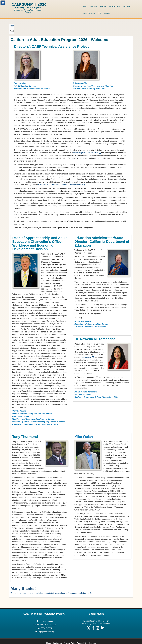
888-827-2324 (46, 623)
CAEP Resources (89, 13)
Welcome (94, 6)
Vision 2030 (88, 352)
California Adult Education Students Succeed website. (62, 179)
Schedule (103, 6)
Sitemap (92, 638)
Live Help (107, 13)
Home (85, 6)
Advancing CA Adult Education (87, 147)
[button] (89, 623)
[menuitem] (85, 5)
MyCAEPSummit (115, 6)
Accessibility (82, 638)
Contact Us (58, 638)
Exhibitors (127, 6)
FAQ (100, 13)
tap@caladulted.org (46, 626)
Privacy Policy (70, 638)
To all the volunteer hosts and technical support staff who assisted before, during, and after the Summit (53, 588)
